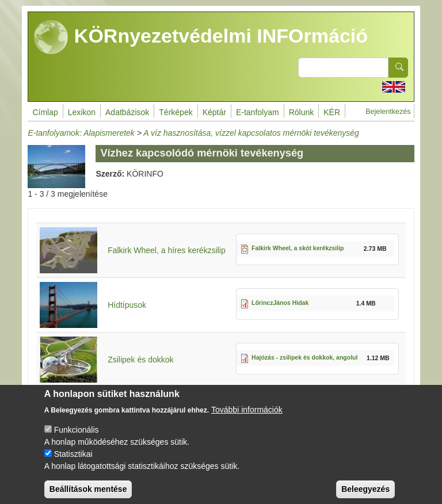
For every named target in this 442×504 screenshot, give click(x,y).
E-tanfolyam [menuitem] (258, 112)
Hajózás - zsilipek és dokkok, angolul (304, 357)
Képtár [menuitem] (214, 112)
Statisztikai (73, 463)
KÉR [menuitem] (332, 112)
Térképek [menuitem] (176, 112)
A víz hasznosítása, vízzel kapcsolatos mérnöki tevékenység (251, 133)
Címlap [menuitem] (45, 112)
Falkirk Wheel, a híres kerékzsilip (167, 250)
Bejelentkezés (388, 112)
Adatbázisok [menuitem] (127, 112)
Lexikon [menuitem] (82, 112)
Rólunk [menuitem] (302, 112)
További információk (247, 418)
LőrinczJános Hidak (280, 303)
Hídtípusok (127, 305)
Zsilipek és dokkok (140, 360)
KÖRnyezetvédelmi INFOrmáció (201, 37)
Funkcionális (77, 438)
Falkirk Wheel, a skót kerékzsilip (298, 248)
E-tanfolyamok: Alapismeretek (81, 133)
